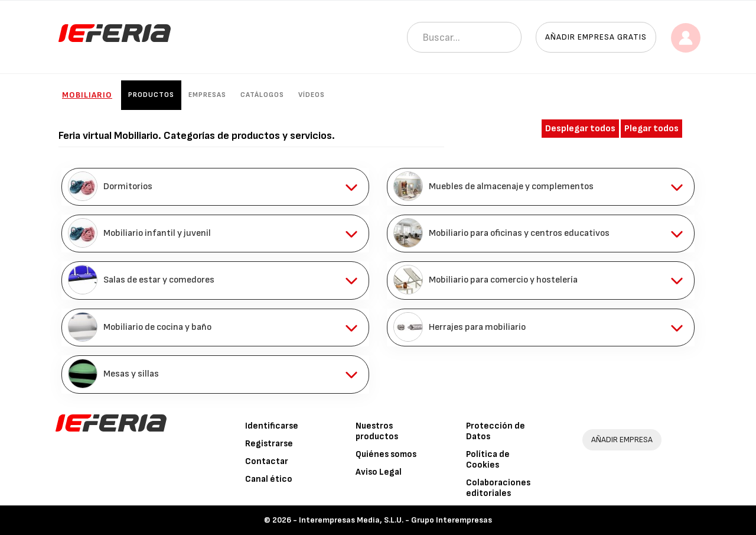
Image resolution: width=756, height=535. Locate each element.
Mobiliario (87, 95)
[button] (215, 187)
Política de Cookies (488, 460)
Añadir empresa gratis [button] (596, 37)
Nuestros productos (377, 431)
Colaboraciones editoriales (498, 488)
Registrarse (269, 444)
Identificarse (272, 426)
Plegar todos (651, 129)
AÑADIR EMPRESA (622, 440)
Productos (151, 95)
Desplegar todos (580, 129)
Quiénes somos (386, 454)
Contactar (267, 461)
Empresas (207, 95)
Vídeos (312, 95)
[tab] (215, 187)
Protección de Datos (496, 431)
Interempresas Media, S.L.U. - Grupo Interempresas (395, 520)
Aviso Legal (379, 472)
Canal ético (269, 479)
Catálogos (262, 95)
